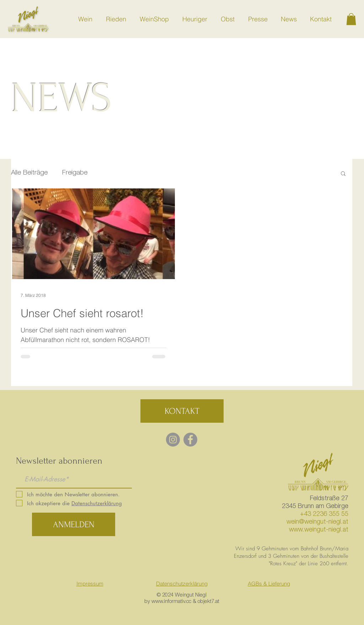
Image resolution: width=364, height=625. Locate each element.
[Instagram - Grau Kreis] (173, 440)
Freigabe (75, 173)
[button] (351, 19)
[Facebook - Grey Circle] (190, 440)
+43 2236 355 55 (324, 514)
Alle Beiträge (29, 173)
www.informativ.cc (171, 602)
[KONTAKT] (182, 411)
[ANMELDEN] (74, 524)
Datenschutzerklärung (182, 584)
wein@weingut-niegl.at (317, 522)
